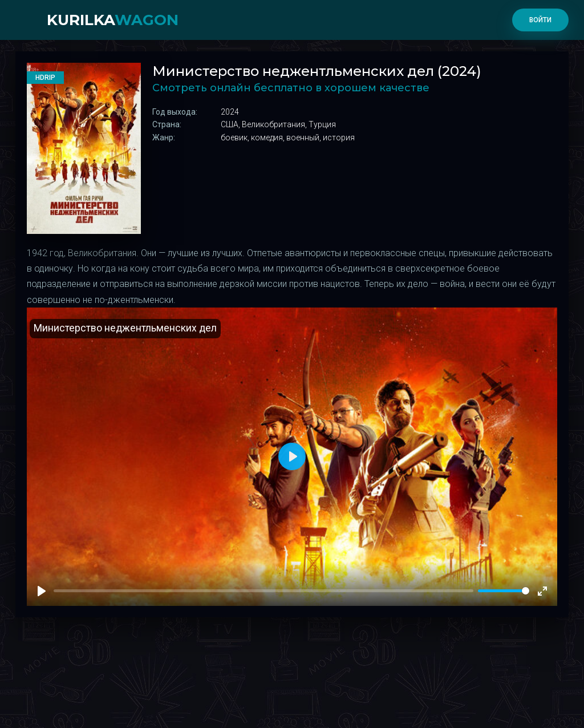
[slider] (504, 591)
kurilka (113, 20)
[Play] (42, 591)
